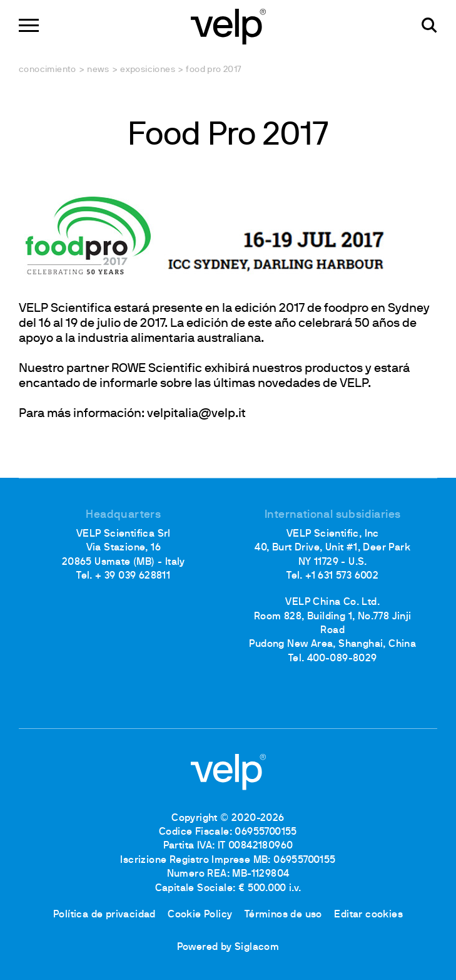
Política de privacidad (104, 915)
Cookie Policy (200, 915)
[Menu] (29, 25)
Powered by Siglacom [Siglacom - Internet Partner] (228, 947)
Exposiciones (148, 70)
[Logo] (228, 25)
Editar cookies (368, 915)
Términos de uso (283, 915)
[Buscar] (429, 25)
